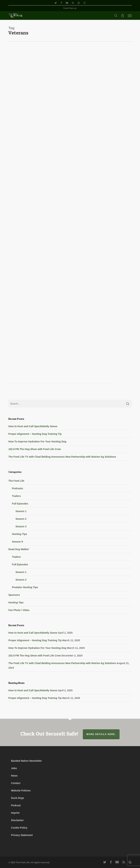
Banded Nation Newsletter (26, 761)
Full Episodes (20, 504)
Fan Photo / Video (19, 610)
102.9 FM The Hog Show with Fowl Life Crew (35, 449)
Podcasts (17, 488)
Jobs (14, 768)
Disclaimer (17, 820)
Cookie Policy (19, 828)
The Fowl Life (16, 481)
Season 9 (17, 542)
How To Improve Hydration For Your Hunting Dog (37, 442)
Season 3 (21, 526)
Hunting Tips (19, 534)
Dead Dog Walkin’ (19, 549)
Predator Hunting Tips (25, 587)
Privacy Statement (22, 835)
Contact (16, 783)
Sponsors (14, 595)
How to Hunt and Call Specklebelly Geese (33, 426)
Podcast (16, 805)
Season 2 (21, 519)
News (14, 776)
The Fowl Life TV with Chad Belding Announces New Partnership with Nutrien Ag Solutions (62, 457)
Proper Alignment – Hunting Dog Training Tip (35, 434)
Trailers (16, 496)
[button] (130, 16)
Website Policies (21, 791)
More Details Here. (101, 734)
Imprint (15, 813)
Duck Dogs (17, 798)
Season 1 (21, 511)
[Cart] (123, 16)
